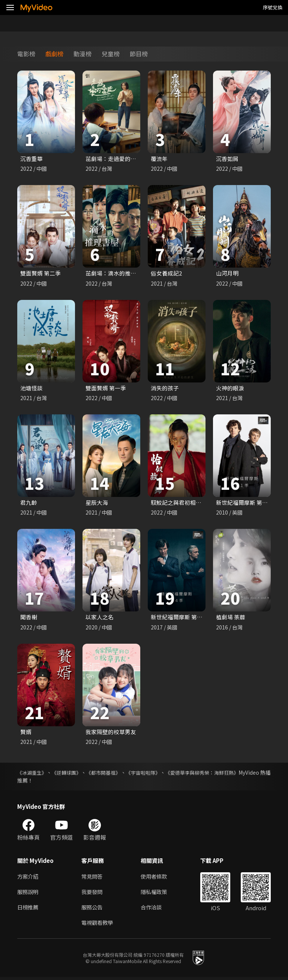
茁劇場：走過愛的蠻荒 (114, 159)
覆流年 (159, 159)
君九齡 (29, 503)
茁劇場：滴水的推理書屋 (116, 273)
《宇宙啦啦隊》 (164, 774)
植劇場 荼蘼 (231, 618)
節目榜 (139, 54)
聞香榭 (29, 618)
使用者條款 (157, 878)
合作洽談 (154, 909)
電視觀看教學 (98, 925)
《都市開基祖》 (118, 774)
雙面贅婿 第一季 (106, 388)
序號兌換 (273, 7)
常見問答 (93, 878)
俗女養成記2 (166, 273)
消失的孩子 (165, 388)
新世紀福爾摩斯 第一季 (245, 503)
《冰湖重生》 (33, 774)
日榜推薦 (28, 909)
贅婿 (26, 733)
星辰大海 (97, 503)
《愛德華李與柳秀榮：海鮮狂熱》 (231, 774)
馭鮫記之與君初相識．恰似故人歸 (193, 503)
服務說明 (28, 893)
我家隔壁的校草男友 (111, 733)
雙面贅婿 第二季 (40, 273)
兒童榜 (111, 54)
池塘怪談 (31, 388)
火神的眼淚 (230, 388)
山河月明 (227, 273)
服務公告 (93, 909)
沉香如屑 (227, 159)
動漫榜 (82, 54)
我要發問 (93, 893)
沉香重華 (31, 159)
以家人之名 (100, 618)
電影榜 (26, 54)
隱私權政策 (157, 893)
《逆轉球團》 (74, 774)
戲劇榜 (54, 54)
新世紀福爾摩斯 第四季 (179, 618)
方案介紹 (28, 878)
